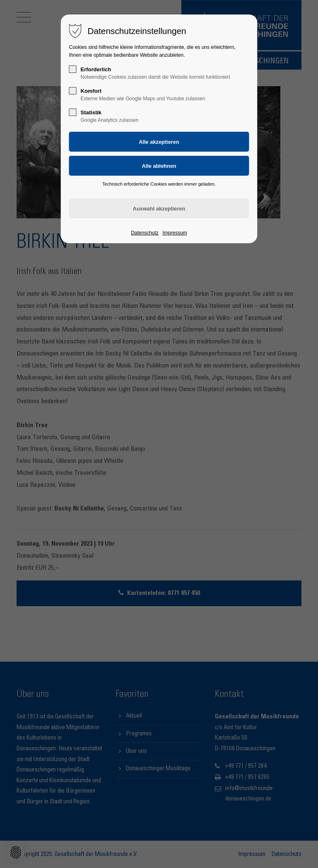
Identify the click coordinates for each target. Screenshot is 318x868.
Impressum (175, 233)
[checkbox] (73, 69)
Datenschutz (145, 233)
